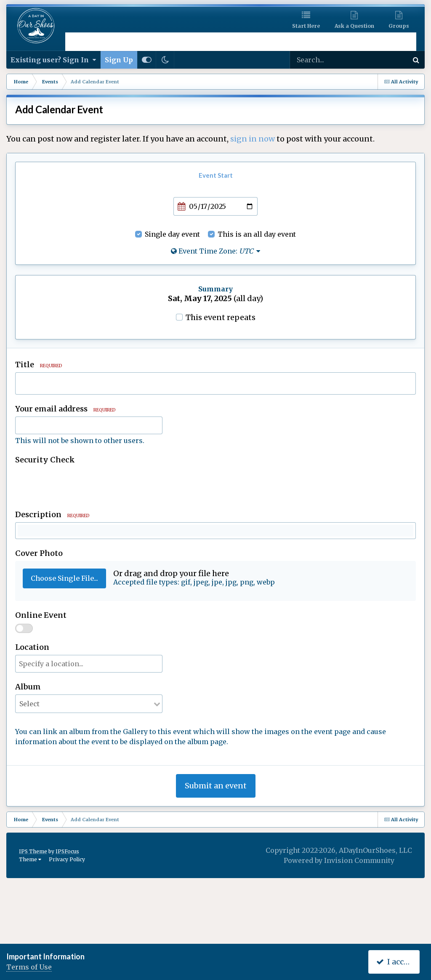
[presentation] (79, 484)
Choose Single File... (64, 679)
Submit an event (216, 887)
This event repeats (221, 317)
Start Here (306, 26)
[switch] (24, 729)
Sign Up (119, 60)
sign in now (253, 139)
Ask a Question (354, 26)
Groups (399, 26)
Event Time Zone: (215, 251)
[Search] (332, 60)
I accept (396, 962)
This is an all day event (257, 234)
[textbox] (215, 584)
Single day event (172, 234)
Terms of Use (29, 967)
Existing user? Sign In (53, 60)
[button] (25, 533)
